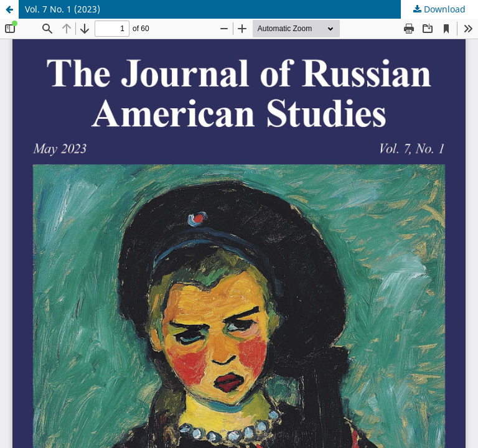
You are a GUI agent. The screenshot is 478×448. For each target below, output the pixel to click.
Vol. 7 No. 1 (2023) (63, 9)
